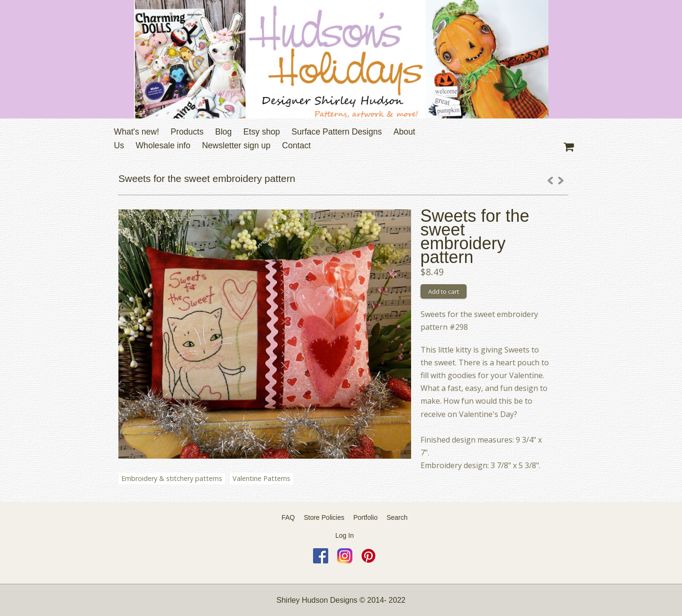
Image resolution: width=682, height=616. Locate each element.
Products (187, 132)
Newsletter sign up (236, 145)
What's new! (137, 132)
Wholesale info (163, 145)
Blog (223, 132)
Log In (345, 535)
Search (397, 517)
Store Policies (324, 517)
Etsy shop (262, 132)
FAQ (288, 517)
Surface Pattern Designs (337, 132)
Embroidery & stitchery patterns (172, 478)
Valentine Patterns (261, 478)
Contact (297, 145)
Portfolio (365, 517)
